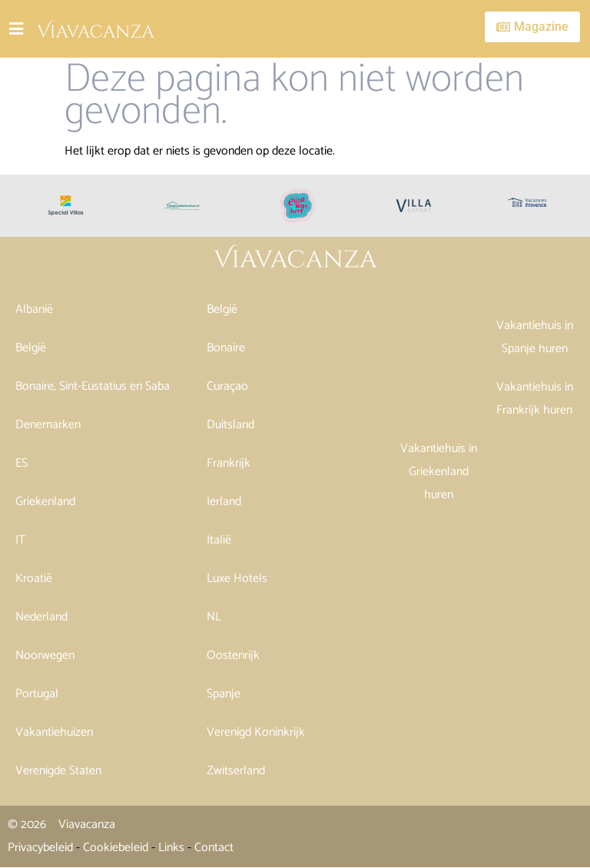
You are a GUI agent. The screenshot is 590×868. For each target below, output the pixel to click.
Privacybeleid (40, 848)
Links (171, 848)
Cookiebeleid (116, 848)
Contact (214, 848)
